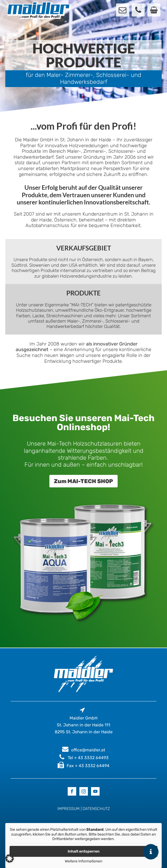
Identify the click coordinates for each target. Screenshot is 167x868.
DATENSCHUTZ (96, 809)
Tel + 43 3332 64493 (88, 758)
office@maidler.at (88, 750)
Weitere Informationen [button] (83, 861)
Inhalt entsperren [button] (84, 851)
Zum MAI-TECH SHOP (83, 481)
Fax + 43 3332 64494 (88, 766)
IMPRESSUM (68, 809)
